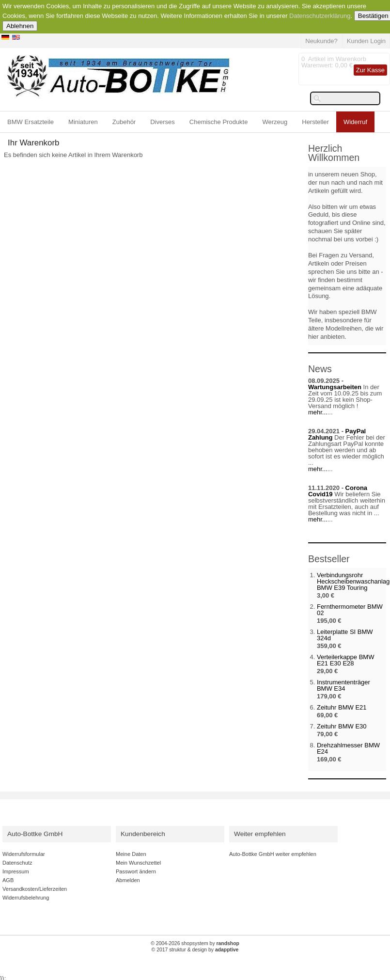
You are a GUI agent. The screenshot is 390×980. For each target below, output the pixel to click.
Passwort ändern (136, 871)
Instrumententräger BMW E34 (343, 685)
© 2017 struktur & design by (195, 950)
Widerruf (355, 122)
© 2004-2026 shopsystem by (195, 943)
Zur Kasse (370, 70)
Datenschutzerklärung (320, 16)
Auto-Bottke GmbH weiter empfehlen (273, 854)
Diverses (163, 122)
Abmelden (128, 880)
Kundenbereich (143, 834)
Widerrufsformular (24, 854)
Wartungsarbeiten (335, 387)
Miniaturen (83, 122)
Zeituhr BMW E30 (342, 726)
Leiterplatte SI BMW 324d (345, 635)
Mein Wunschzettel (138, 863)
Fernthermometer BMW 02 (350, 610)
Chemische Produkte (219, 122)
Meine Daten (131, 854)
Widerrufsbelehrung (26, 898)
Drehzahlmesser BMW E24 (348, 748)
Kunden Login (366, 41)
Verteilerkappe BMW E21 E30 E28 (346, 660)
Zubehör (124, 122)
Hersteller (315, 122)
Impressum (16, 871)
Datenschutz (17, 863)
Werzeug (275, 122)
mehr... (318, 412)
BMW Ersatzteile (31, 122)
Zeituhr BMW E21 (342, 707)
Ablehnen (20, 26)
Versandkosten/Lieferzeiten (35, 889)
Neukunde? (321, 41)
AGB (8, 880)
